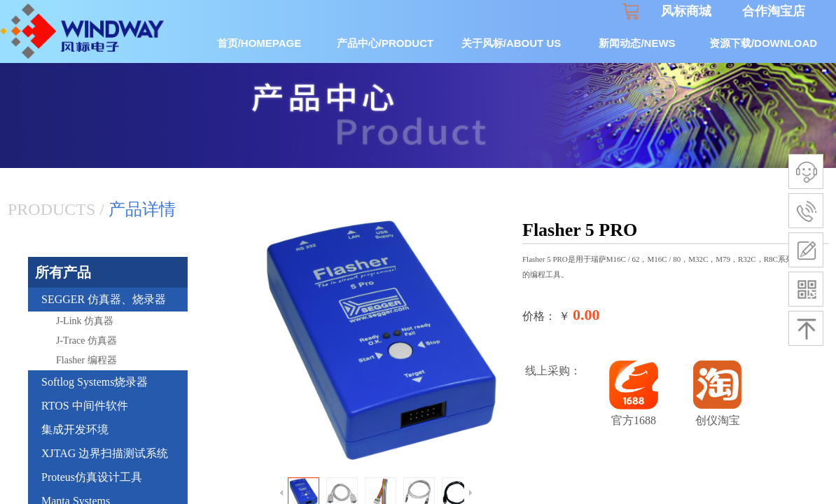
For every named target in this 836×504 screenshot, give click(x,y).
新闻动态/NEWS (637, 43)
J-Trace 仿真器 (86, 341)
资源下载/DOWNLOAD (763, 43)
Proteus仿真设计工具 (92, 477)
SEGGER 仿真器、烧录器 (104, 299)
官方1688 (634, 420)
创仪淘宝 (718, 420)
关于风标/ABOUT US (511, 43)
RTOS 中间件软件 (85, 406)
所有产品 (63, 272)
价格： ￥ (546, 316)
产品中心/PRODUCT (385, 43)
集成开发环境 (75, 429)
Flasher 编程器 (86, 360)
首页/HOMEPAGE (259, 43)
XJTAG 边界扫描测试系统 (105, 453)
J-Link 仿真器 (85, 321)
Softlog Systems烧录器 (95, 382)
